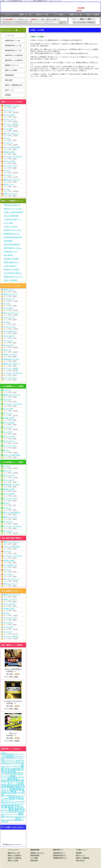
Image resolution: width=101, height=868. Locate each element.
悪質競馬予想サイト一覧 (13, 45)
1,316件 (15, 310)
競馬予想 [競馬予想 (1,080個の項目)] (14, 807)
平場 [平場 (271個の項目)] (7, 769)
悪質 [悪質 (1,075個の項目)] (18, 819)
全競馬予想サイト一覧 (12, 41)
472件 (15, 401)
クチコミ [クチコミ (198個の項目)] (6, 804)
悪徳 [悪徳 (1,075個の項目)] (13, 792)
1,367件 (15, 452)
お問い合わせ (80, 860)
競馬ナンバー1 (9, 184)
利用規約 (8, 95)
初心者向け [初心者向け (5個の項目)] (4, 784)
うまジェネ (8, 399)
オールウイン (8, 175)
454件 (15, 163)
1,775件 (15, 301)
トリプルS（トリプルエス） (13, 157)
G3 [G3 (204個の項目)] (3, 760)
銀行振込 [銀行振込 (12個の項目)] (4, 780)
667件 (15, 333)
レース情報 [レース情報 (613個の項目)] (8, 777)
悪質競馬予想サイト (60, 858)
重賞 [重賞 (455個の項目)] (11, 810)
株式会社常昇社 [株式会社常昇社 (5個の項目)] (20, 777)
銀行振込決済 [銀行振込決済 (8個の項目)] (8, 817)
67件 (14, 324)
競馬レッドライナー (10, 355)
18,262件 (16, 191)
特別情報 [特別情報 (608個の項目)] (10, 772)
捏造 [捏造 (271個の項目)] (4, 754)
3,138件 (15, 135)
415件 (15, 186)
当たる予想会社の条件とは (13, 273)
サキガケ (7, 322)
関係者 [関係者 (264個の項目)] (10, 756)
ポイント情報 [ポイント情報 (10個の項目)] (15, 762)
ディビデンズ (8, 143)
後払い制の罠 (8, 255)
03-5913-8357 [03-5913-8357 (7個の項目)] (11, 820)
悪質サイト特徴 (13, 860)
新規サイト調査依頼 (83, 858)
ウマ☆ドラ (8, 390)
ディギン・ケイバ (10, 120)
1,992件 (15, 145)
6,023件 (15, 126)
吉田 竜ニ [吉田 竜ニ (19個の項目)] (5, 810)
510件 (15, 149)
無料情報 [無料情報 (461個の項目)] (13, 779)
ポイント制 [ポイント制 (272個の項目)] (14, 784)
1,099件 (15, 131)
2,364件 (15, 173)
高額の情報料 (8, 241)
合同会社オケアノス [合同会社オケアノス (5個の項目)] (20, 757)
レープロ (7, 189)
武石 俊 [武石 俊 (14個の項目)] (20, 774)
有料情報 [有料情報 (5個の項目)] (19, 793)
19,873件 (16, 112)
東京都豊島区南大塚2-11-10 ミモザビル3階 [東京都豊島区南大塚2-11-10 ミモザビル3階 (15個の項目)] (13, 781)
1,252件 (15, 122)
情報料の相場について (11, 262)
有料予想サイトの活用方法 (14, 55)
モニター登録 (8, 223)
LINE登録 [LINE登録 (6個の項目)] (22, 802)
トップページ (9, 36)
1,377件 (15, 177)
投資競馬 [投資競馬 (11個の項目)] (9, 754)
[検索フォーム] (45, 22)
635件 (15, 168)
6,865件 (15, 347)
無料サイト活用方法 (14, 858)
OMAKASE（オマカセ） (12, 106)
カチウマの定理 (9, 115)
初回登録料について (10, 252)
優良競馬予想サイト (60, 855)
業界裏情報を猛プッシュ (12, 234)
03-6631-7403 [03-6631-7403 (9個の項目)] (13, 812)
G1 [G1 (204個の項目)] (22, 807)
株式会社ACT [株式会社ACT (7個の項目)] (10, 758)
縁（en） (7, 450)
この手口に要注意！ (10, 266)
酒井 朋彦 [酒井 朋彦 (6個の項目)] (17, 802)
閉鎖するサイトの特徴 (11, 269)
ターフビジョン (9, 110)
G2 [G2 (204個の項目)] (8, 792)
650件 (15, 159)
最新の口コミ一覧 (14, 853)
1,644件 (15, 352)
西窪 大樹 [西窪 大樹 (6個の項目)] (4, 758)
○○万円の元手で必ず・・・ (13, 219)
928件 (15, 343)
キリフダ (7, 138)
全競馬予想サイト (59, 853)
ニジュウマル (8, 341)
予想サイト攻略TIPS (11, 280)
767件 (15, 117)
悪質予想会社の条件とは (12, 205)
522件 (15, 319)
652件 (15, 392)
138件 (15, 182)
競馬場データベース (12, 65)
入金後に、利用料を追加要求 (13, 212)
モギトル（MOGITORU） (12, 147)
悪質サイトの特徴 (11, 70)
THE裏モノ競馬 (9, 152)
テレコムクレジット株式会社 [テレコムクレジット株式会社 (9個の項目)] (13, 760)
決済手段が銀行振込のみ (12, 244)
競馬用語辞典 (9, 75)
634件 (15, 140)
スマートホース (9, 317)
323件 (15, 108)
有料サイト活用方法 (14, 855)
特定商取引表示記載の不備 (13, 237)
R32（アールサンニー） (12, 133)
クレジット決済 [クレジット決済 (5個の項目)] (19, 758)
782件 (15, 154)
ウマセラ (7, 171)
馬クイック (8, 350)
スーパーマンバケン (10, 166)
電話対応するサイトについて (13, 277)
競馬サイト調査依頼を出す (14, 85)
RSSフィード (9, 90)
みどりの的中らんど (10, 331)
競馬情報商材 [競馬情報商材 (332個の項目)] (12, 785)
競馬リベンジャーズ (10, 194)
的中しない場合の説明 (11, 216)
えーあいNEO (8, 308)
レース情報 (34, 858)
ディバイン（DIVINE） (11, 124)
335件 (15, 196)
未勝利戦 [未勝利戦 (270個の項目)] (15, 769)
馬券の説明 (9, 80)
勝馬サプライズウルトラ (12, 180)
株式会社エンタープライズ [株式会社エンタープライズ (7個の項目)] (12, 764)
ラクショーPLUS (9, 161)
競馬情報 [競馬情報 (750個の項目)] (15, 789)
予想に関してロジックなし (13, 230)
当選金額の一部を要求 (11, 259)
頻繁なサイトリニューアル (13, 209)
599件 (15, 357)
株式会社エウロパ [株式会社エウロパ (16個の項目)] (18, 804)
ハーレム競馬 (8, 129)
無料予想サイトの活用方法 (14, 60)
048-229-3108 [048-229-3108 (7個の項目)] (14, 774)
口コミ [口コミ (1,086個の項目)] (9, 801)
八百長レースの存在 (10, 227)
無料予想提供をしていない (13, 248)
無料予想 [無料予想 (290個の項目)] (20, 810)
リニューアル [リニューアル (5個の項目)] (5, 812)
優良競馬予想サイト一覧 (13, 50)
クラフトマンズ (9, 299)
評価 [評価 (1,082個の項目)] (4, 807)
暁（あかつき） (9, 345)
